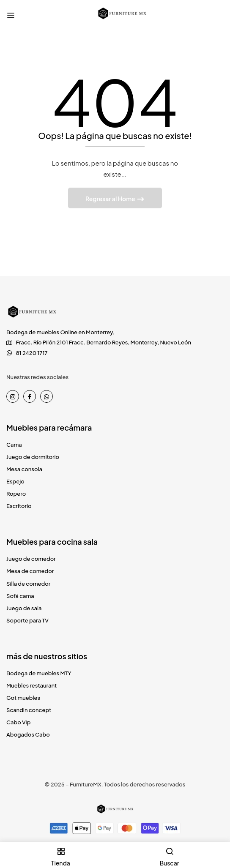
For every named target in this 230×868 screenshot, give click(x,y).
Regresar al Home (111, 199)
